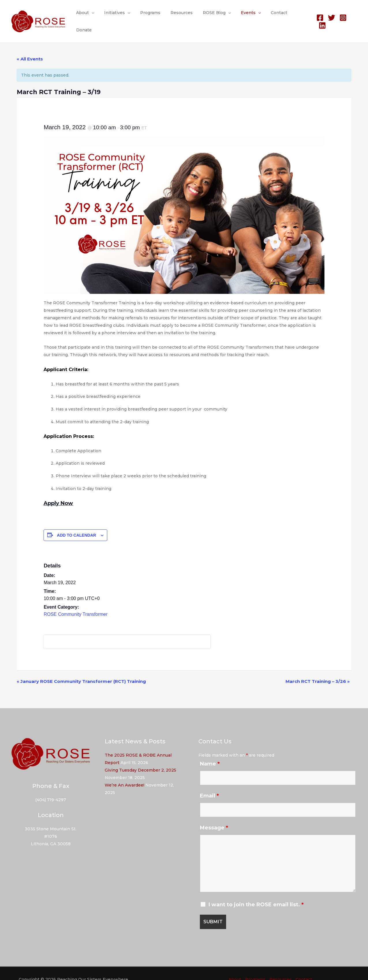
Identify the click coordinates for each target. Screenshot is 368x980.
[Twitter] (330, 16)
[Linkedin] (353, 16)
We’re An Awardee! (124, 774)
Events (245, 16)
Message (214, 816)
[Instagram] (342, 16)
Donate (298, 16)
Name (210, 752)
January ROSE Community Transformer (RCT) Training (81, 670)
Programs (153, 16)
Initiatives (119, 16)
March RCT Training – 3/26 (318, 670)
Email (209, 784)
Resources (182, 16)
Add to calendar (76, 523)
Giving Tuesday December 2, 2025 (140, 759)
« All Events (30, 47)
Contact (274, 16)
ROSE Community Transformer (75, 602)
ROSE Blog (213, 16)
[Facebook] (319, 16)
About (89, 16)
